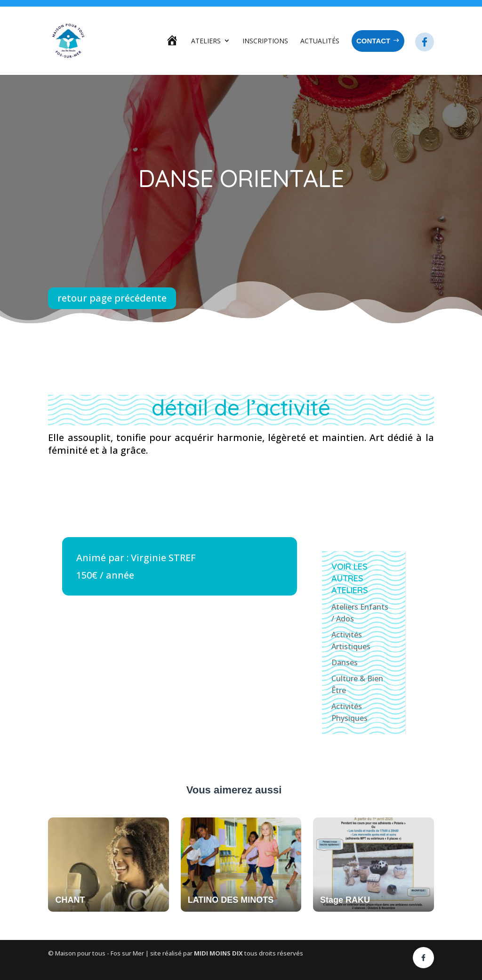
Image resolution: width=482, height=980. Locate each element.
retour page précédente (112, 298)
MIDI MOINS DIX (219, 953)
